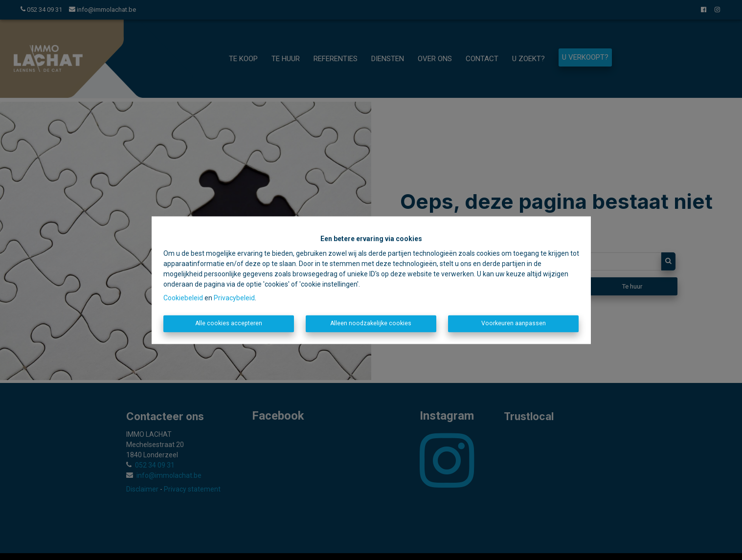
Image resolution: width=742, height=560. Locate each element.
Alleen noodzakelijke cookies (371, 324)
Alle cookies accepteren (229, 324)
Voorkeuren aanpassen (514, 324)
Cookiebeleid (183, 298)
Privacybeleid (234, 298)
